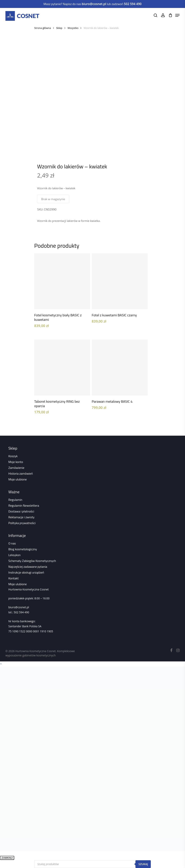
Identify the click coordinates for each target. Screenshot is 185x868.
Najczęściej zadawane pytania (28, 567)
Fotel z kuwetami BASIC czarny (114, 315)
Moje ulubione (18, 479)
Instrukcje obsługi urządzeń (26, 572)
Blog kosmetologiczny (23, 549)
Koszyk (13, 456)
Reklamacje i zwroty (21, 517)
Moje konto (16, 462)
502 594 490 (21, 612)
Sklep (59, 28)
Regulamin (15, 500)
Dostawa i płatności (21, 511)
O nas (12, 543)
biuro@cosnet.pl (19, 607)
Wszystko (73, 28)
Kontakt (14, 578)
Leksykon (14, 555)
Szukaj (143, 864)
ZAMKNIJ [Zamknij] (7, 858)
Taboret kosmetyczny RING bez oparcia (57, 404)
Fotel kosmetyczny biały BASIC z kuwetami (58, 317)
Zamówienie (16, 468)
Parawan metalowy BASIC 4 (112, 401)
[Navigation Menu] (177, 15)
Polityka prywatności (22, 523)
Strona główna (43, 28)
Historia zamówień (21, 473)
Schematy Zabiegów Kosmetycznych (32, 561)
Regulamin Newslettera (24, 505)
